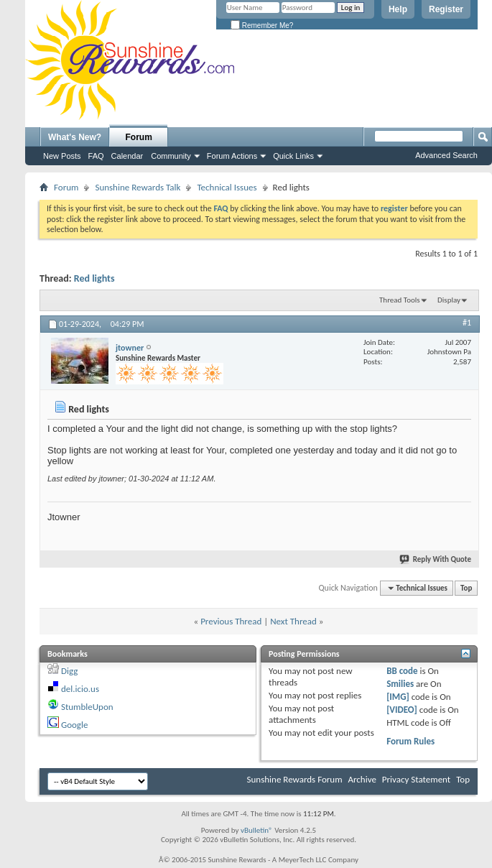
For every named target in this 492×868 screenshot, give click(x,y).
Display (449, 300)
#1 (467, 323)
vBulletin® (257, 830)
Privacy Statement (416, 779)
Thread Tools (400, 300)
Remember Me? (262, 26)
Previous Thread (231, 621)
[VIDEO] (402, 710)
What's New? (75, 137)
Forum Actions (232, 156)
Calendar (127, 156)
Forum (139, 137)
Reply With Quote (436, 559)
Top (466, 588)
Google (74, 725)
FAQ (96, 156)
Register (446, 9)
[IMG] (398, 697)
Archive (362, 779)
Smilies (400, 684)
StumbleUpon (87, 707)
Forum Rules (410, 741)
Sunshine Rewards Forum (295, 779)
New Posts (62, 156)
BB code (402, 671)
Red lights (94, 278)
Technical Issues (227, 187)
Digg (69, 671)
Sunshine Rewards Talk (138, 187)
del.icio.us (80, 689)
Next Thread (293, 621)
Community (171, 156)
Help (398, 9)
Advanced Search (446, 155)
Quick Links (293, 156)
